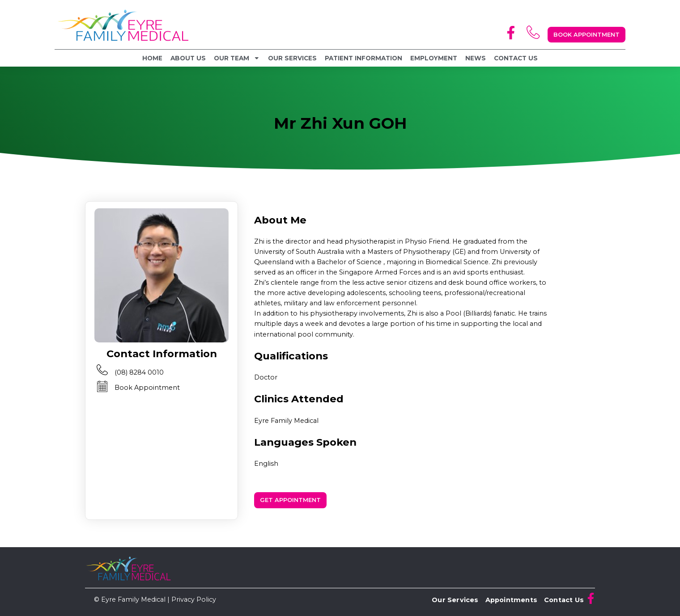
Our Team (237, 58)
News (476, 58)
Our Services (292, 58)
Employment (434, 58)
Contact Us (516, 58)
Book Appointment (147, 388)
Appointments (511, 600)
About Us (188, 58)
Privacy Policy (194, 599)
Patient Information (363, 58)
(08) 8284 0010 (139, 372)
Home (152, 58)
